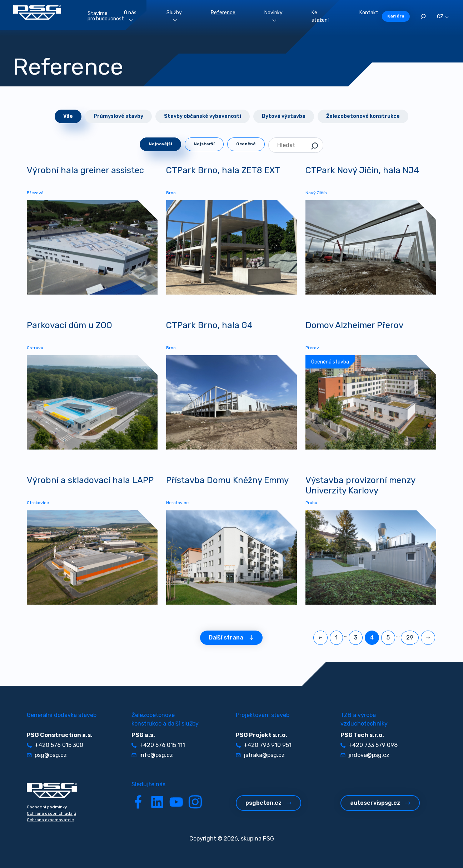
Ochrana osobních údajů (51, 813)
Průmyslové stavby (118, 116)
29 (410, 638)
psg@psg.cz (47, 755)
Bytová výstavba (284, 116)
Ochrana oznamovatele (50, 820)
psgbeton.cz (268, 803)
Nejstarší (204, 144)
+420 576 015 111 (158, 745)
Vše (68, 116)
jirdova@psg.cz (365, 755)
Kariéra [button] (396, 16)
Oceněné (246, 144)
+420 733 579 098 (369, 745)
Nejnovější (160, 144)
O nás (130, 16)
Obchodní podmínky (47, 807)
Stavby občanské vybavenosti (203, 116)
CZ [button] (443, 17)
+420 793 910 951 (264, 745)
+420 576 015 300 (55, 745)
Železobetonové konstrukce (363, 116)
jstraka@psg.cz (260, 755)
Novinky (273, 16)
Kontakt (369, 13)
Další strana (231, 638)
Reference (223, 13)
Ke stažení (320, 16)
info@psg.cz (152, 755)
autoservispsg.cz (380, 803)
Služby (174, 16)
